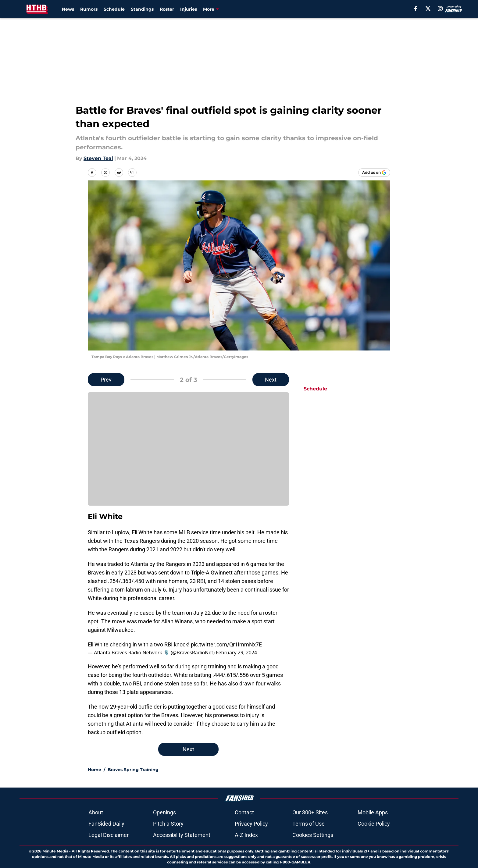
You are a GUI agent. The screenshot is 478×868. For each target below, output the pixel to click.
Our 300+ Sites (310, 812)
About (96, 812)
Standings (142, 9)
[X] (428, 9)
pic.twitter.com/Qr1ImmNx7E (226, 644)
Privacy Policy (251, 824)
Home (95, 770)
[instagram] (440, 9)
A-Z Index (246, 835)
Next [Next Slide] (271, 380)
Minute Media (55, 851)
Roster (167, 9)
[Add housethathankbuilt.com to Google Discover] (374, 173)
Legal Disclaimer (109, 835)
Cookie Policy (374, 824)
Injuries (189, 9)
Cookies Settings (313, 835)
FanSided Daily (106, 824)
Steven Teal (98, 158)
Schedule (114, 9)
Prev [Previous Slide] (106, 380)
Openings (164, 812)
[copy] (132, 173)
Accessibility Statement (182, 835)
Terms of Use (309, 824)
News (68, 9)
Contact (244, 812)
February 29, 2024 (236, 653)
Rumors (89, 9)
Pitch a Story (168, 824)
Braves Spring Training (133, 770)
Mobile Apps (373, 812)
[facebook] (416, 9)
